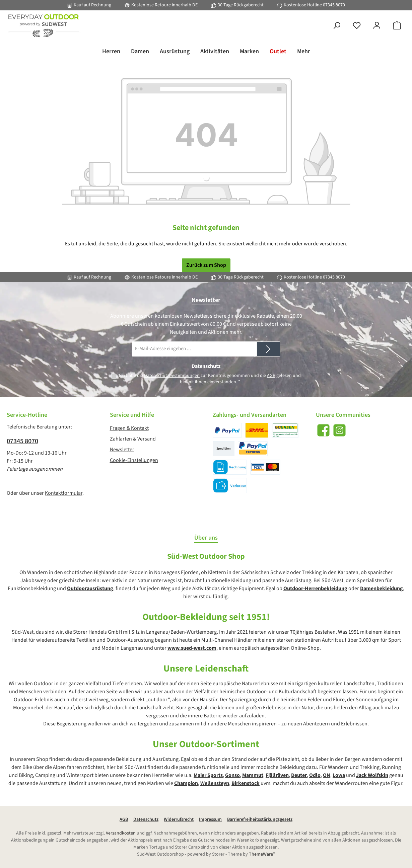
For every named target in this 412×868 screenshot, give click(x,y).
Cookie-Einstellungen (134, 460)
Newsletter (122, 450)
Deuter (299, 775)
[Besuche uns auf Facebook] (323, 430)
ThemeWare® (262, 854)
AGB (271, 376)
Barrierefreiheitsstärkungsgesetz (260, 819)
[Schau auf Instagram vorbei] (339, 430)
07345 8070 (334, 5)
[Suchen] (337, 26)
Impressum (210, 819)
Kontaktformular (64, 493)
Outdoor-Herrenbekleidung (315, 588)
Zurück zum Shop (206, 265)
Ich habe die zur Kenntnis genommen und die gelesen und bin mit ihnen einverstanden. (210, 379)
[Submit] (268, 349)
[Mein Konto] (377, 26)
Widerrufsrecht (179, 819)
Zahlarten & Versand (133, 439)
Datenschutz (146, 819)
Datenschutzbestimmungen (172, 376)
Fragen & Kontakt (129, 428)
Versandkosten (121, 833)
